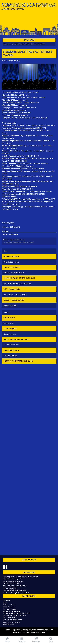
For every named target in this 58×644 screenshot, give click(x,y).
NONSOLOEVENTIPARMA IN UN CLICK (18, 361)
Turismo (7, 312)
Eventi (6, 251)
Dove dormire (9, 323)
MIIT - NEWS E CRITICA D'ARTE (15, 295)
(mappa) (49, 136)
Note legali (6, 593)
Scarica (11, 192)
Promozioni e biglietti (12, 267)
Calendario (36, 640)
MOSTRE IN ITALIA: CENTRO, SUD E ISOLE (20, 278)
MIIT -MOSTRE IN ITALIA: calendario (17, 284)
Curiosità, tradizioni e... (12, 345)
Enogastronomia (10, 334)
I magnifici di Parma (11, 350)
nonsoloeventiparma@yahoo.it (13, 579)
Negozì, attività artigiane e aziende (17, 339)
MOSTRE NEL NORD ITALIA (14, 273)
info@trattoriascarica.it (10, 194)
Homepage (6, 600)
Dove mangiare (9, 318)
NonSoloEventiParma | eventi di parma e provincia (29, 6)
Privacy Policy (16, 593)
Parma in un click (10, 356)
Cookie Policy (26, 593)
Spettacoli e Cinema (11, 257)
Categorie (22, 640)
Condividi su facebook (10, 234)
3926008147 (13, 588)
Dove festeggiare (10, 329)
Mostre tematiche (10, 305)
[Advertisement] (29, 18)
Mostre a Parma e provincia (14, 300)
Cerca (51, 640)
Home (7, 640)
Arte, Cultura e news (11, 262)
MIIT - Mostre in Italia (12, 289)
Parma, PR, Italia (8, 223)
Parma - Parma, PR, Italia (11, 61)
